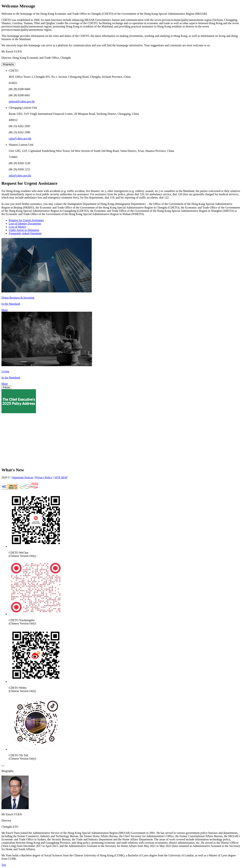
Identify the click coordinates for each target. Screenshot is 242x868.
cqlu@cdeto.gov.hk (20, 138)
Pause (6, 387)
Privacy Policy (44, 477)
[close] (3, 766)
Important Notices (23, 477)
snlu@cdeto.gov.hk (20, 176)
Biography (8, 64)
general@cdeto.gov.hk (22, 101)
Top (4, 865)
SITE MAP (61, 477)
